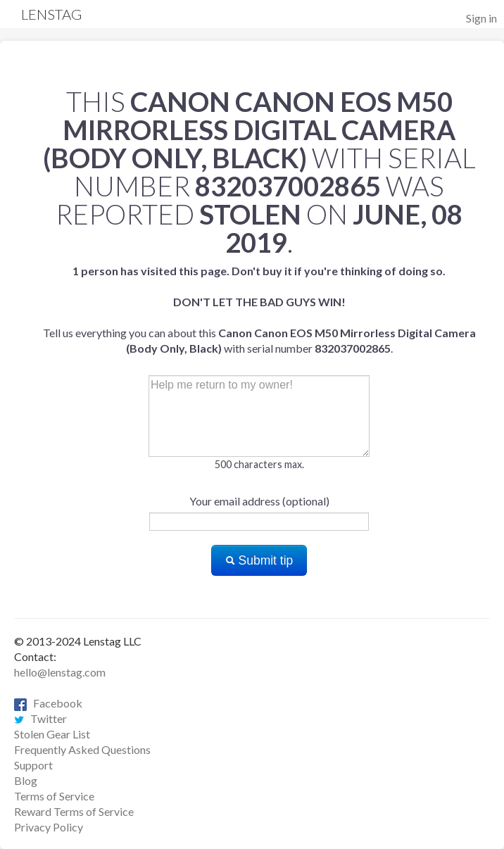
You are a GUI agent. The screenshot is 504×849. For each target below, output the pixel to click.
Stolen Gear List (52, 734)
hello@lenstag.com (60, 672)
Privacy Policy (49, 827)
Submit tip (259, 560)
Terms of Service (54, 796)
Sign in (481, 18)
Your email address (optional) (259, 501)
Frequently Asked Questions (82, 749)
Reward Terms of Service (74, 811)
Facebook (48, 703)
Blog (26, 780)
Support (33, 765)
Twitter (40, 718)
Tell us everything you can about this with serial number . (259, 309)
